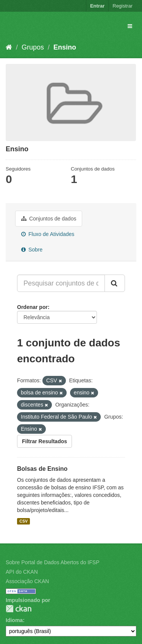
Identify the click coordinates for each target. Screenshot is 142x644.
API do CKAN (22, 572)
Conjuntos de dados (49, 219)
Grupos (33, 47)
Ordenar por (32, 307)
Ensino (65, 47)
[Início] (9, 47)
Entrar (97, 6)
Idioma (14, 620)
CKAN (19, 609)
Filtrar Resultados (44, 441)
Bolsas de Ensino (42, 469)
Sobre (32, 250)
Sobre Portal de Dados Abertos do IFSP (52, 562)
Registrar (122, 6)
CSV (23, 521)
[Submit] (115, 283)
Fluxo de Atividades (48, 234)
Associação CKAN (27, 581)
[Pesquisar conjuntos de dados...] (61, 283)
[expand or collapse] (130, 26)
